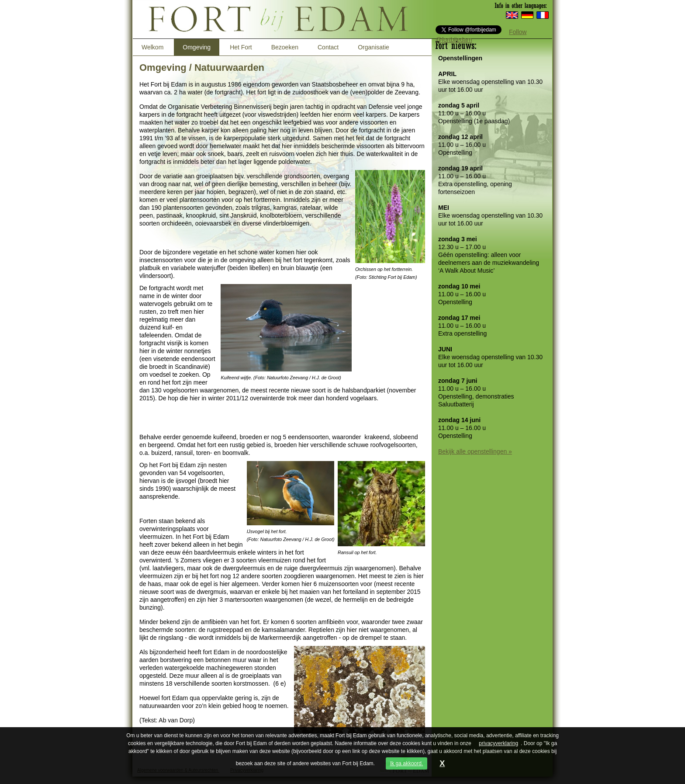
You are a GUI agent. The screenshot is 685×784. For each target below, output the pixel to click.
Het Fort (241, 47)
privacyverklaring (498, 743)
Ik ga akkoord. (407, 763)
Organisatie (374, 47)
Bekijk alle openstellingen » (475, 451)
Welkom (152, 47)
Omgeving (197, 47)
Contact (328, 47)
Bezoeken (285, 47)
